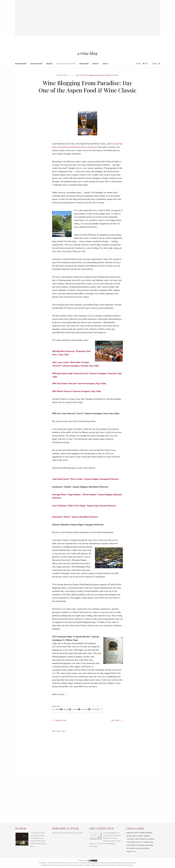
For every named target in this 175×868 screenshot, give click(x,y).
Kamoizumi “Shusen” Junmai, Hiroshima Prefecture (76, 521)
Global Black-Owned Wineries (140, 836)
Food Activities (80, 79)
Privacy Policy (129, 865)
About (105, 68)
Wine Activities (114, 79)
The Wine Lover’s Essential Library (142, 839)
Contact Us (131, 851)
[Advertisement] (87, 16)
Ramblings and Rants (66, 68)
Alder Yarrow (62, 863)
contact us (99, 865)
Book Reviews (36, 68)
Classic (64, 735)
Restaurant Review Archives (139, 848)
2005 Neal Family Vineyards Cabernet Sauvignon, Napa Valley (80, 388)
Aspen (59, 735)
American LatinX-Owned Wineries (141, 833)
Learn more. (94, 846)
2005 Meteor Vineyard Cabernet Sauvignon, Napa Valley (78, 395)
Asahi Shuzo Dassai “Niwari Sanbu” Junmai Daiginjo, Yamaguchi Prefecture (87, 483)
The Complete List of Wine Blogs (141, 842)
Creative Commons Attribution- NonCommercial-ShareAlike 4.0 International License (108, 863)
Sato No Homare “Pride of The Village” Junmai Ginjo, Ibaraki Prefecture (85, 510)
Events (96, 68)
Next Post (117, 725)
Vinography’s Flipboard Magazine (141, 845)
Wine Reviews (21, 68)
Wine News (84, 68)
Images (49, 68)
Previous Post (60, 725)
